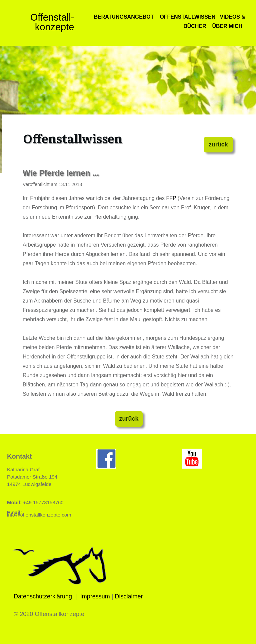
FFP (171, 198)
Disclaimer (129, 596)
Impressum (95, 596)
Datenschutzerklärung (43, 596)
